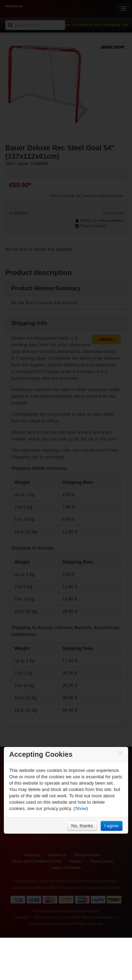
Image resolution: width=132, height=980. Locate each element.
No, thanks (82, 826)
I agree (112, 826)
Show (81, 808)
